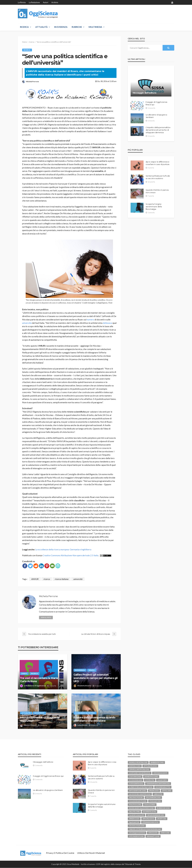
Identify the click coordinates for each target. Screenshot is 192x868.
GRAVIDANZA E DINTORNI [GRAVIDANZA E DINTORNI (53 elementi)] (158, 784)
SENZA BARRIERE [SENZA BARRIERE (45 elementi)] (156, 815)
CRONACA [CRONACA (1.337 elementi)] (160, 773)
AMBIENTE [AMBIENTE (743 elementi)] (157, 763)
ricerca (27, 50)
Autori (46, 2)
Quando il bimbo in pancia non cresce (157, 191)
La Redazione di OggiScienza (35, 686)
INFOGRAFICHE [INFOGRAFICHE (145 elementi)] (137, 791)
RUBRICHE (77, 27)
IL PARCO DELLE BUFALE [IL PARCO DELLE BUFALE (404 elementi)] (141, 787)
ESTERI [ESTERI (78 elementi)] (150, 780)
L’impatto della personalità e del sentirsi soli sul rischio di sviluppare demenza (158, 130)
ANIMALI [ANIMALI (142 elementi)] (135, 766)
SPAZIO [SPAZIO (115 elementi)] (134, 819)
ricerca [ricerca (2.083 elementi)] (150, 805)
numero (90, 319)
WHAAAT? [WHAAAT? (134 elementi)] (153, 836)
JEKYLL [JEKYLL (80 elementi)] (167, 791)
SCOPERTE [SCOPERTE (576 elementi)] (149, 812)
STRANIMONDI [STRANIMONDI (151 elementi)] (150, 822)
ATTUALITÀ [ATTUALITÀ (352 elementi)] (150, 766)
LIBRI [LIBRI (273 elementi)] (158, 794)
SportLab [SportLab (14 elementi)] (134, 822)
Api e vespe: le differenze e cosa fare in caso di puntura (158, 163)
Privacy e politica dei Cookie (60, 853)
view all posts (46, 617)
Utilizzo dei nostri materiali (91, 853)
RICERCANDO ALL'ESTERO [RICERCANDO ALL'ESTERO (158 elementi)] (141, 808)
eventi (24, 674)
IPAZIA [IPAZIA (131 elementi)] (154, 791)
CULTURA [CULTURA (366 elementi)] (135, 777)
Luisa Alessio (82, 725)
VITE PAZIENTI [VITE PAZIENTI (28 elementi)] (136, 836)
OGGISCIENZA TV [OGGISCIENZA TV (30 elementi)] (138, 801)
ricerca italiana (62, 579)
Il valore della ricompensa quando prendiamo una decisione (94, 719)
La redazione (34, 2)
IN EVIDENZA (61, 27)
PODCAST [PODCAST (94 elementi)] (155, 801)
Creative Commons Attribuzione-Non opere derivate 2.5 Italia (71, 555)
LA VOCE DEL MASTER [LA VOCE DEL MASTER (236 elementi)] (140, 794)
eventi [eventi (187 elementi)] (162, 780)
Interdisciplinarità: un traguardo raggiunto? (40, 719)
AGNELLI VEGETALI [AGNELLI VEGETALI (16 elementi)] (138, 763)
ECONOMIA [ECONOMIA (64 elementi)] (136, 780)
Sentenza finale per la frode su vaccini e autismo (158, 177)
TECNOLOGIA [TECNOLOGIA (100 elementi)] (137, 826)
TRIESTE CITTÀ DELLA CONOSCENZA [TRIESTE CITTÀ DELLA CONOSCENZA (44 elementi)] (145, 829)
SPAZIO (92, 670)
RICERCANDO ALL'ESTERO (85, 713)
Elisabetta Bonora (84, 686)
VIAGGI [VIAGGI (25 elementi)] (153, 833)
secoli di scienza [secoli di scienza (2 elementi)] (136, 815)
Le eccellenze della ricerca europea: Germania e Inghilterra (63, 549)
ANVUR (35, 579)
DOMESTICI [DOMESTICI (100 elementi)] (151, 777)
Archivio (55, 2)
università (27, 323)
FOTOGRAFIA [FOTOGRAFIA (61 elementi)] (136, 784)
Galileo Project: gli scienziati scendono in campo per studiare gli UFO (96, 678)
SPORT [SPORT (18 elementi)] (162, 819)
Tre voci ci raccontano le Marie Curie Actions (39, 680)
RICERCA (24, 27)
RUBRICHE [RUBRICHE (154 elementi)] (163, 808)
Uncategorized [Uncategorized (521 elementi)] (137, 833)
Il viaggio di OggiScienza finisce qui (157, 103)
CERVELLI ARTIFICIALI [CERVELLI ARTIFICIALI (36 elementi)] (139, 770)
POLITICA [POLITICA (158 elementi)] (135, 805)
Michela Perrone (32, 82)
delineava (107, 323)
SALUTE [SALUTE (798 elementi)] (134, 812)
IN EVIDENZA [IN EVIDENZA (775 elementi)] (163, 787)
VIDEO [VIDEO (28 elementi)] (165, 833)
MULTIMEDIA (95, 27)
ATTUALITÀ (41, 27)
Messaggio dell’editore (145, 93)
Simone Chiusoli (30, 725)
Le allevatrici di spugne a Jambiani (156, 116)
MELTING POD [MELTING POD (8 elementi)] (136, 798)
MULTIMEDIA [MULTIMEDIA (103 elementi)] (153, 798)
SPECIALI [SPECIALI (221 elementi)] (148, 819)
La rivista (22, 2)
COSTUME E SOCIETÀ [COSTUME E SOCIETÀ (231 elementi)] (140, 773)
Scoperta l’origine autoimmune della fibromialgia (154, 207)
